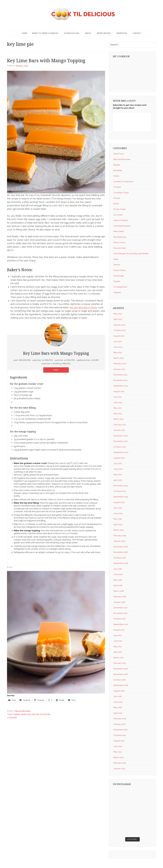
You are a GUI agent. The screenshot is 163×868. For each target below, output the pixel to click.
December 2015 (120, 730)
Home (24, 33)
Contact (137, 33)
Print (56, 370)
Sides (116, 259)
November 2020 (121, 441)
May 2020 (118, 475)
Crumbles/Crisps (121, 193)
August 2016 (119, 691)
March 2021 (118, 419)
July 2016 (118, 696)
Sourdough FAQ (72, 33)
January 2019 (119, 541)
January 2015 (119, 769)
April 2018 (118, 585)
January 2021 (119, 430)
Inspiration (122, 33)
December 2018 (121, 547)
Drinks (116, 204)
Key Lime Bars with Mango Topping (46, 61)
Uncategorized (120, 287)
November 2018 (121, 552)
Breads (117, 165)
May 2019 (118, 519)
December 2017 (120, 608)
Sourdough (119, 276)
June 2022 (118, 347)
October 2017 (120, 619)
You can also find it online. (83, 307)
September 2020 (121, 452)
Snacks (117, 265)
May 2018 (118, 580)
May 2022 (118, 353)
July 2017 (117, 635)
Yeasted (117, 292)
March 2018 (119, 591)
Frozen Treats (120, 209)
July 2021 (117, 397)
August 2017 (119, 630)
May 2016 (118, 707)
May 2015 (118, 752)
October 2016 (120, 680)
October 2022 (120, 330)
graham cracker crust (23, 714)
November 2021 (120, 380)
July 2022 (118, 341)
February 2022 (120, 364)
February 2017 (120, 663)
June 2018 (118, 574)
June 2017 (118, 641)
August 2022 (119, 336)
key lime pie (45, 714)
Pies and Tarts (120, 248)
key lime (36, 714)
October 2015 (120, 735)
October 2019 (120, 491)
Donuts (117, 198)
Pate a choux (119, 242)
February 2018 (120, 597)
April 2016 (118, 713)
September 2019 (121, 497)
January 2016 (119, 724)
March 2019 (119, 530)
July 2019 (118, 508)
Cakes (116, 176)
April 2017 (118, 652)
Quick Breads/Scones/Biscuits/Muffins (131, 254)
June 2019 (118, 513)
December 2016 (121, 669)
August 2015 (119, 741)
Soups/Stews (120, 270)
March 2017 (118, 658)
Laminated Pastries (122, 226)
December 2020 (121, 436)
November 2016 (121, 674)
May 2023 (118, 314)
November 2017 (120, 613)
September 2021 (121, 386)
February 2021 (120, 425)
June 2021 (118, 403)
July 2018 (118, 569)
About (88, 33)
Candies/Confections (123, 182)
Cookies (117, 187)
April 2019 (118, 525)
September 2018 (121, 563)
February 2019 (120, 536)
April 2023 (118, 319)
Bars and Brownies (23, 711)
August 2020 (119, 458)
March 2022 (119, 358)
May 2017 (118, 647)
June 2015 (118, 746)
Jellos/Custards (121, 220)
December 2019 (121, 486)
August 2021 (119, 391)
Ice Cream (118, 215)
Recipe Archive (104, 33)
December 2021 (120, 375)
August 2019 (119, 502)
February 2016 (120, 719)
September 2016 (121, 685)
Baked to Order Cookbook (45, 33)
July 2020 (118, 463)
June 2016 (118, 702)
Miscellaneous (120, 237)
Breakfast (118, 170)
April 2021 (118, 414)
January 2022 (119, 369)
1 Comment (12, 717)
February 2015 (120, 763)
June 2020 (118, 469)
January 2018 (119, 602)
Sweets (117, 281)
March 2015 (118, 757)
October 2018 (120, 558)
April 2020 (118, 480)
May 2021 (118, 408)
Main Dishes (119, 231)
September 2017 (121, 624)
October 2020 (120, 447)
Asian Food (119, 154)
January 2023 (119, 325)
